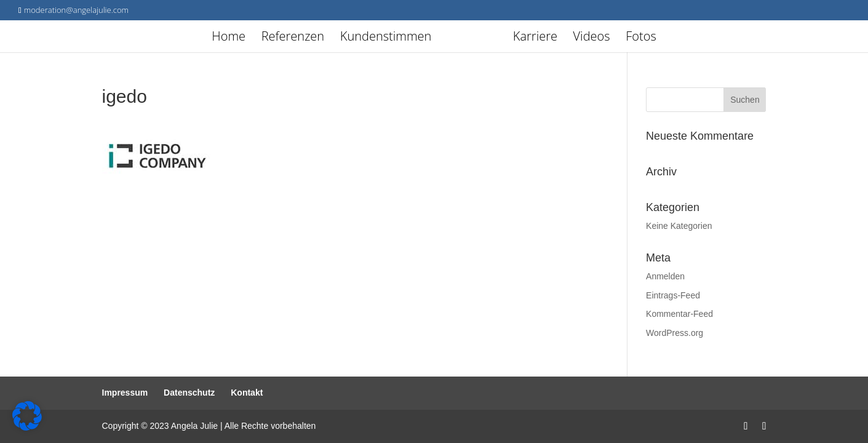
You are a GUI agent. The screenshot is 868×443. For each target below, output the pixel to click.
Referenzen (293, 38)
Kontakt (247, 393)
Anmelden (665, 276)
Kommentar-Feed (679, 314)
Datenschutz (189, 393)
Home (229, 38)
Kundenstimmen (386, 38)
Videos (592, 38)
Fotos (641, 38)
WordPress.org (675, 333)
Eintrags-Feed (673, 295)
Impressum (125, 393)
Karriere (535, 38)
